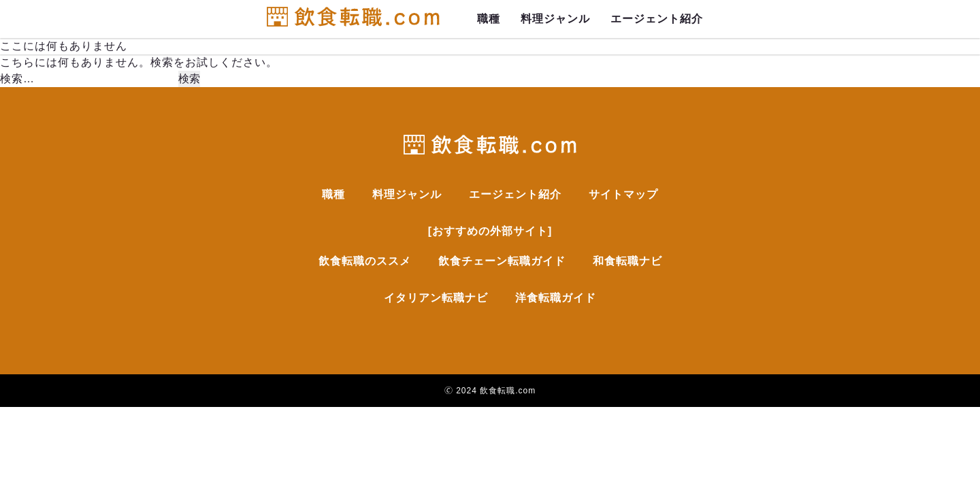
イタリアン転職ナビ (436, 298)
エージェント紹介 (657, 19)
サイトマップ (623, 194)
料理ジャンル (555, 19)
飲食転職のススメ (365, 261)
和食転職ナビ (627, 261)
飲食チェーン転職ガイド (502, 261)
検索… (17, 79)
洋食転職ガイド (556, 298)
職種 (489, 19)
